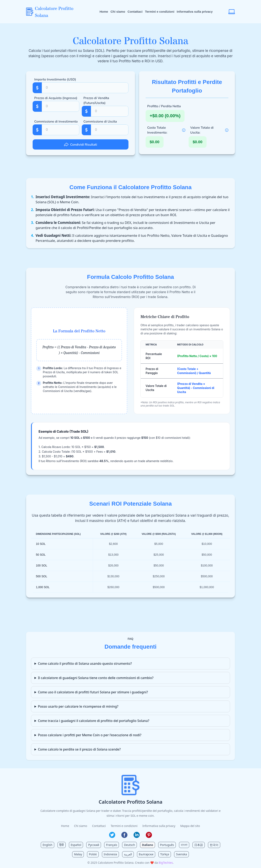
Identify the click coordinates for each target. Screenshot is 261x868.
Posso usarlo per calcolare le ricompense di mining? (78, 706)
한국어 (214, 845)
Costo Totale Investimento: (157, 130)
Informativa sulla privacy (195, 12)
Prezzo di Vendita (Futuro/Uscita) (96, 101)
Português (167, 845)
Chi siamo (118, 12)
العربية (128, 854)
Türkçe (165, 854)
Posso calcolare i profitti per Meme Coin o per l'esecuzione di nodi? (90, 735)
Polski (93, 854)
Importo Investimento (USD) (55, 79)
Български (146, 854)
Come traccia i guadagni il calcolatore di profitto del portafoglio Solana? (94, 721)
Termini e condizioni (160, 12)
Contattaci (135, 12)
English (48, 845)
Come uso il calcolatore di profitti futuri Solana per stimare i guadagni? (93, 692)
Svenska (181, 854)
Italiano (148, 845)
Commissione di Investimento (56, 122)
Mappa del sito (190, 826)
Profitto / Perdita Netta (164, 106)
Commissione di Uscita (100, 122)
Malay (78, 854)
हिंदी (62, 845)
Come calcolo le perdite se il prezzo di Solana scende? (79, 749)
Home (104, 12)
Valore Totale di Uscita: (202, 130)
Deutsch (129, 845)
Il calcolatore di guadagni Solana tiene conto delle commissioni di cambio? (96, 678)
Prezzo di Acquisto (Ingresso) (56, 98)
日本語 (199, 845)
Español (76, 845)
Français (112, 845)
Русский (94, 845)
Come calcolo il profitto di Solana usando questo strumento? (85, 664)
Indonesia (110, 854)
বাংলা (184, 845)
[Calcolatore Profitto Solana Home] (55, 12)
